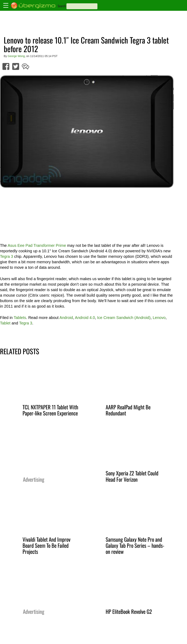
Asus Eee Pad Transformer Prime (37, 245)
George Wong (16, 56)
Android (66, 318)
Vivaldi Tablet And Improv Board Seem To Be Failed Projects (46, 545)
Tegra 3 (7, 256)
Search (62, 6)
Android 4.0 (85, 318)
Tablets (20, 318)
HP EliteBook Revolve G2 (129, 611)
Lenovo (159, 318)
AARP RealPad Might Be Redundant (128, 410)
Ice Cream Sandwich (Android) (124, 318)
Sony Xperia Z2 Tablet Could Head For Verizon (132, 476)
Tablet (5, 323)
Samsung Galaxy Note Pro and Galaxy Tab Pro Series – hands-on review (135, 545)
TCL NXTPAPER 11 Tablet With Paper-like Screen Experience (50, 410)
